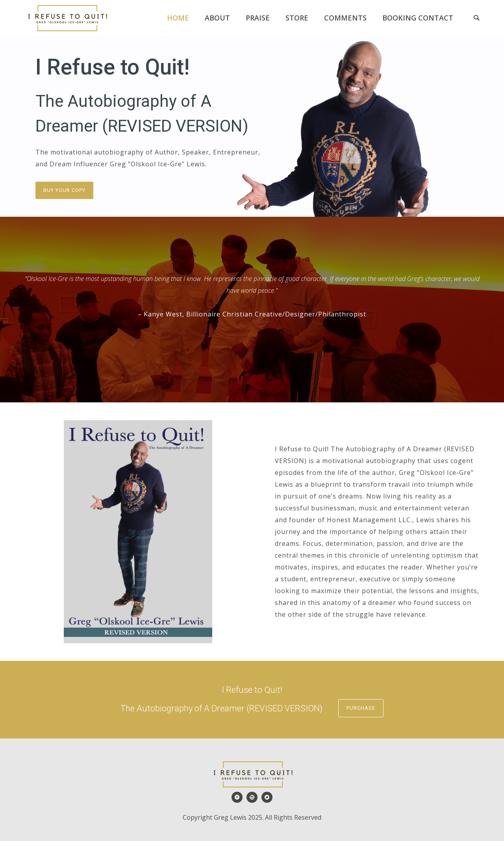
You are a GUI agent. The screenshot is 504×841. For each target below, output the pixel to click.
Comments (345, 18)
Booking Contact (418, 18)
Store (297, 18)
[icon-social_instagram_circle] (254, 797)
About (217, 18)
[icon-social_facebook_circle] (239, 797)
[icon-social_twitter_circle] (267, 797)
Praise (258, 18)
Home (178, 18)
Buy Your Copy (64, 190)
